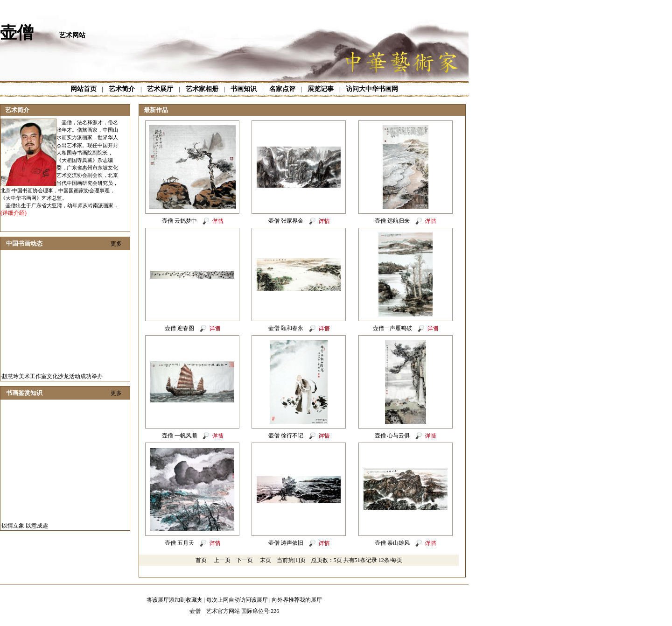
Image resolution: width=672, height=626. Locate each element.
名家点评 (282, 89)
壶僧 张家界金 (286, 221)
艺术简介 (122, 89)
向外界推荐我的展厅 (297, 600)
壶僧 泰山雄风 (392, 543)
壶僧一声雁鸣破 (392, 328)
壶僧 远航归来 (392, 221)
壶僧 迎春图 (179, 328)
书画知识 (244, 89)
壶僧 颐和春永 (286, 328)
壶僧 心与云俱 (392, 436)
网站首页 (84, 89)
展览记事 (321, 89)
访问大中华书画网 (372, 89)
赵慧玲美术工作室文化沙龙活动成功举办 (52, 378)
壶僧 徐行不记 (286, 436)
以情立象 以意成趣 (25, 528)
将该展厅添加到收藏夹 (175, 600)
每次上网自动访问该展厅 (237, 600)
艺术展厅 (160, 89)
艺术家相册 (202, 89)
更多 (116, 244)
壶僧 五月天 (179, 543)
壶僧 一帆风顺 (179, 436)
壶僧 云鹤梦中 (179, 221)
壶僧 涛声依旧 (286, 543)
